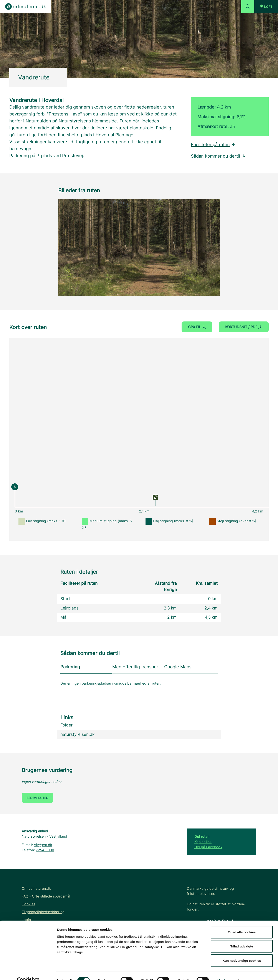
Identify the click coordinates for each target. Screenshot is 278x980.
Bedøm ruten (37, 798)
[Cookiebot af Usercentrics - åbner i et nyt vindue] (28, 972)
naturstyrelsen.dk (77, 734)
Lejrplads (69, 608)
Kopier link (203, 842)
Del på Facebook (208, 847)
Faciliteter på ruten (213, 145)
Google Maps (178, 667)
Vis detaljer (226, 971)
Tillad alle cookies (242, 923)
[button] (266, 7)
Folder (66, 725)
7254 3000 (45, 850)
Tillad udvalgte (242, 937)
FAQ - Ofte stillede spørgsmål (46, 896)
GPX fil (197, 327)
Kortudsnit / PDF (244, 327)
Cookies (28, 904)
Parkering (70, 667)
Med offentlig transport (136, 667)
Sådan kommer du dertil (218, 156)
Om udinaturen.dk (36, 888)
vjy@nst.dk (43, 845)
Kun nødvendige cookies (242, 951)
